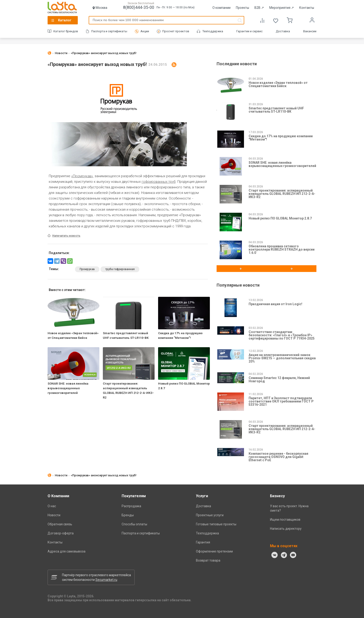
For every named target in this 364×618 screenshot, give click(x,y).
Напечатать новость (66, 236)
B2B (259, 8)
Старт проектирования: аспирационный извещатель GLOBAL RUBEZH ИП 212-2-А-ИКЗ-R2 (282, 194)
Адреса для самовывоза (67, 551)
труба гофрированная (120, 269)
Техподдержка (213, 31)
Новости (54, 515)
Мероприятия (282, 8)
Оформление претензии (214, 551)
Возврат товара (208, 560)
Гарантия (203, 542)
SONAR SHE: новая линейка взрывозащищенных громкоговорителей (68, 388)
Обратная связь (60, 524)
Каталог (65, 20)
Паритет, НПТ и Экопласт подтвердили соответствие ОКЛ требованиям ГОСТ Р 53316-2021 (281, 401)
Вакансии (310, 31)
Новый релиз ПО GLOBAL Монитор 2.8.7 (280, 218)
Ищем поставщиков (285, 520)
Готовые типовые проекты (216, 524)
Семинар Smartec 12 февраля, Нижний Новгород (279, 379)
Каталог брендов (66, 31)
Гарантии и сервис (249, 31)
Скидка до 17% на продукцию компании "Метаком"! (281, 138)
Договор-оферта (61, 533)
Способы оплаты (134, 524)
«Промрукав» (82, 176)
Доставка (283, 31)
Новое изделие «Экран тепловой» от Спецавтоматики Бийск (278, 84)
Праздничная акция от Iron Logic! (275, 304)
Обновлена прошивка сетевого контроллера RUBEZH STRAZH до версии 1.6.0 (282, 249)
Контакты (307, 8)
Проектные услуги (210, 515)
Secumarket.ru (106, 580)
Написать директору (286, 529)
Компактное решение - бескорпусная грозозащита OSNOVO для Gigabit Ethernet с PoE (278, 457)
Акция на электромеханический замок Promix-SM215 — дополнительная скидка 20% (282, 358)
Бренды (128, 515)
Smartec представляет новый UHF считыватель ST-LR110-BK (276, 110)
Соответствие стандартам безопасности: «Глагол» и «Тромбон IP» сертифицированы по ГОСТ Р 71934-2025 (282, 335)
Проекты (242, 8)
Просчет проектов (176, 31)
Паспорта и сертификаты (109, 31)
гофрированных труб (159, 182)
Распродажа (131, 506)
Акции (145, 31)
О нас (52, 506)
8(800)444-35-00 (139, 7)
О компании (221, 8)
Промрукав (87, 269)
